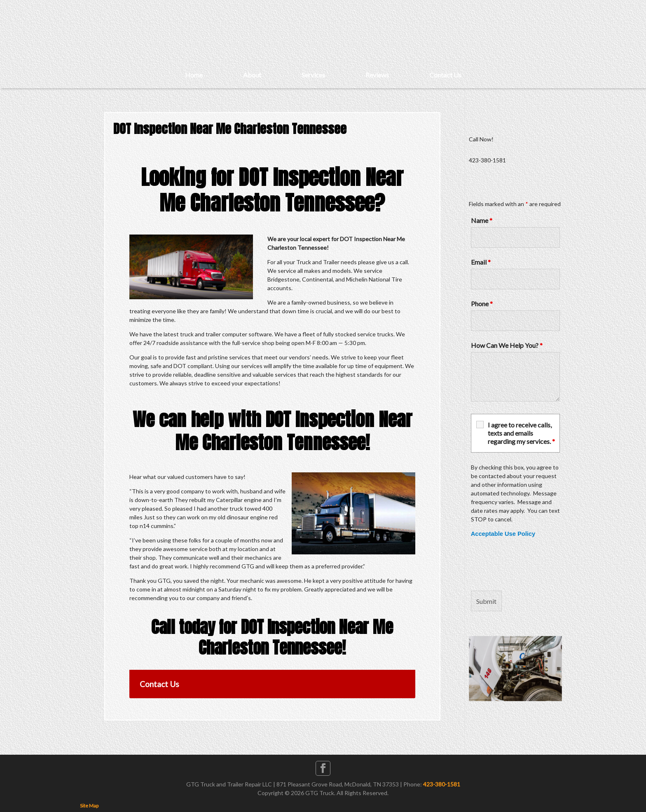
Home (194, 75)
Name (482, 220)
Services (313, 75)
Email (481, 262)
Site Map (89, 806)
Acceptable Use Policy (503, 534)
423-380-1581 (442, 784)
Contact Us (445, 75)
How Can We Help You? (507, 345)
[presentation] (534, 564)
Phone (482, 304)
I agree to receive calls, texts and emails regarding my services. (521, 433)
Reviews (377, 75)
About (252, 75)
